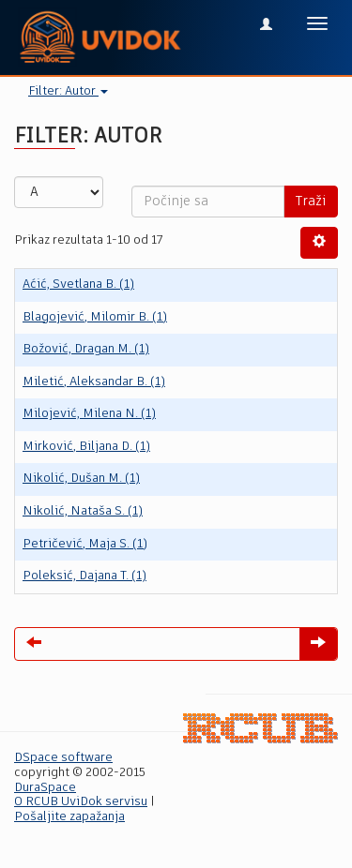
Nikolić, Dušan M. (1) (81, 479)
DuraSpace (45, 788)
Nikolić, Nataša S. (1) (83, 511)
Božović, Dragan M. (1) (86, 349)
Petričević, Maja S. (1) (85, 544)
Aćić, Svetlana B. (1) (78, 284)
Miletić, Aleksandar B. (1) (94, 382)
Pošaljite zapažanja (69, 817)
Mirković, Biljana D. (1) (86, 447)
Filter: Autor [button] (68, 91)
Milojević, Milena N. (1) (89, 414)
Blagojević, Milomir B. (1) (95, 317)
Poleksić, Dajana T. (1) (84, 576)
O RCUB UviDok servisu (81, 802)
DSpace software (63, 758)
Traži (311, 202)
